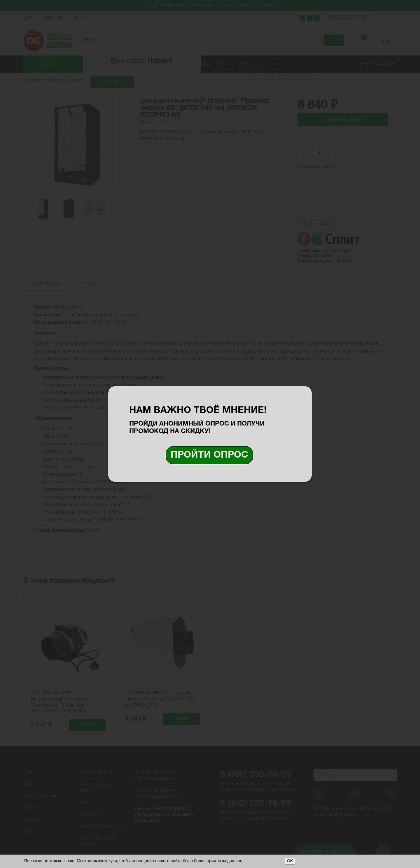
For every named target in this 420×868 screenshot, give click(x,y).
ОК (290, 861)
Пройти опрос (209, 455)
